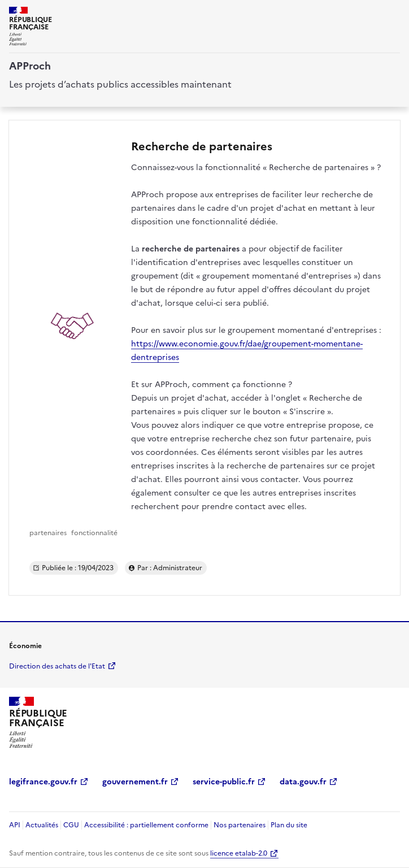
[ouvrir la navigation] (393, 14)
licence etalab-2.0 (239, 853)
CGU (71, 825)
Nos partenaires (240, 825)
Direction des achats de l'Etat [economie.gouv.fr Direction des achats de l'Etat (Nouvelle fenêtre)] (57, 666)
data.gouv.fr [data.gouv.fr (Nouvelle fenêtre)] (303, 782)
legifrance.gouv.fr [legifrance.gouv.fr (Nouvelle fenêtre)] (43, 782)
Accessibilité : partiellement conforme (146, 825)
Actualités (42, 825)
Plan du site (289, 825)
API (15, 825)
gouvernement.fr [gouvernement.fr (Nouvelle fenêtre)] (135, 782)
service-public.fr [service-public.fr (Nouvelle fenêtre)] (224, 782)
